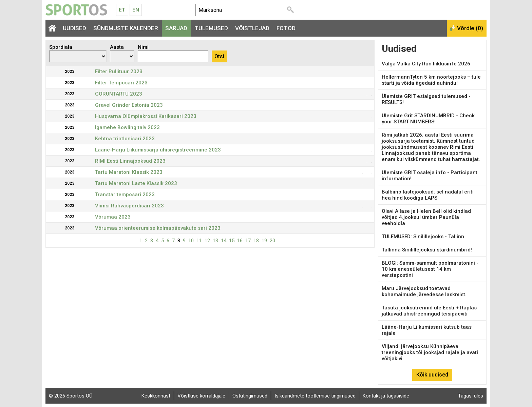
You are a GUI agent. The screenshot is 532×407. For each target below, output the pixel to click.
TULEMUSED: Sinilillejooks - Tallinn (423, 237)
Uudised (74, 28)
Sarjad (176, 28)
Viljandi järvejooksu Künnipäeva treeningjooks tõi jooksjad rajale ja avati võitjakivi (430, 352)
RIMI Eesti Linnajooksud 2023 (130, 161)
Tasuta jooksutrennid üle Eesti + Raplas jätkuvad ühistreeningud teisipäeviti (429, 311)
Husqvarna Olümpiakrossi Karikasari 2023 (146, 116)
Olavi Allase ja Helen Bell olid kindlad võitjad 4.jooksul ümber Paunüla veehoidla (426, 217)
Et (122, 10)
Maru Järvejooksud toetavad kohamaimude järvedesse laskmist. (424, 291)
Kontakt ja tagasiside (386, 396)
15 (232, 241)
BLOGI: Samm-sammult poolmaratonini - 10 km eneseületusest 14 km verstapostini (430, 269)
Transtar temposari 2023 (125, 195)
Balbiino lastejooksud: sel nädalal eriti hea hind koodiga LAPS (428, 195)
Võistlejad (252, 28)
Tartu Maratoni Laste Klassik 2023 (136, 183)
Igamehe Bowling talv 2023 (127, 127)
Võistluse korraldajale (201, 396)
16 (240, 241)
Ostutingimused (250, 396)
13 (215, 241)
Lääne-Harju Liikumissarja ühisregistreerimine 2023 (158, 150)
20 (272, 241)
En (136, 10)
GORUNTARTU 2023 (119, 94)
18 (256, 241)
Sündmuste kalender (126, 28)
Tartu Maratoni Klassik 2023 (129, 172)
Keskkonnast (156, 396)
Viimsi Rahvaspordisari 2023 (129, 206)
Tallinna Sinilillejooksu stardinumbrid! (427, 250)
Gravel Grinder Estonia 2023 (129, 105)
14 (224, 241)
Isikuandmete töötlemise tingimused (315, 396)
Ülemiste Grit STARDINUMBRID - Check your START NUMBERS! (428, 119)
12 (207, 241)
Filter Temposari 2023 (121, 83)
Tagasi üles (471, 396)
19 (264, 241)
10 (191, 241)
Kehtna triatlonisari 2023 (125, 139)
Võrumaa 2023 (113, 217)
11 (199, 241)
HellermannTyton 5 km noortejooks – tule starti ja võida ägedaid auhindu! (431, 80)
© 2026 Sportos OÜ (71, 396)
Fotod (286, 28)
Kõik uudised (432, 375)
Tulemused (211, 28)
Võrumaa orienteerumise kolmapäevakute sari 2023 (158, 228)
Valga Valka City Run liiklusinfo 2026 (426, 64)
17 (248, 241)
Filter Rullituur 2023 (119, 72)
